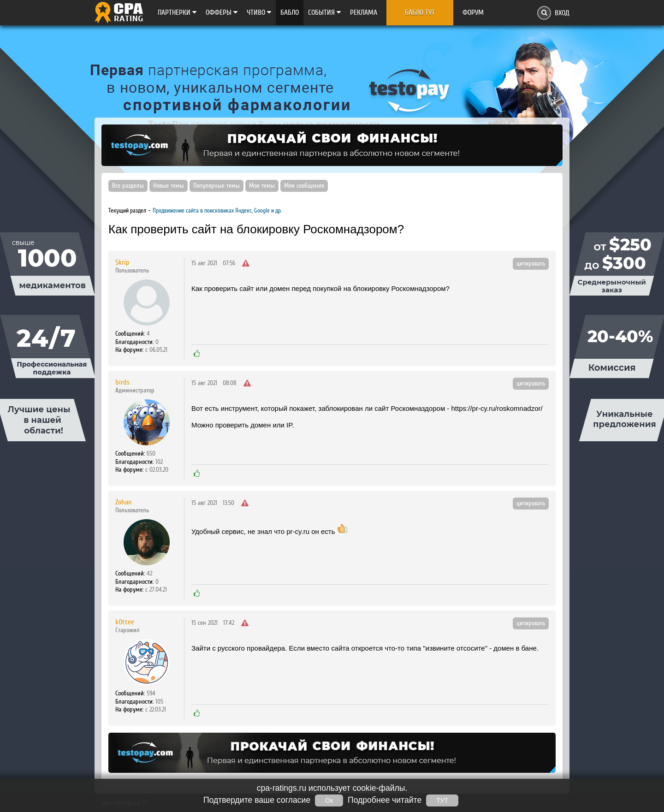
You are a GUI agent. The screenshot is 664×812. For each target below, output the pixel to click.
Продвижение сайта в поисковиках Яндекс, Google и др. (217, 210)
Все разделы (128, 186)
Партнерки (177, 12)
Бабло (290, 12)
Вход (562, 13)
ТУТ (442, 800)
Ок (329, 800)
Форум (473, 12)
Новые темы (169, 186)
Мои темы (262, 186)
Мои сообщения (304, 186)
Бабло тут (420, 12)
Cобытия (324, 12)
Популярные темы (216, 186)
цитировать (531, 264)
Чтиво (259, 12)
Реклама (364, 12)
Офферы (222, 12)
